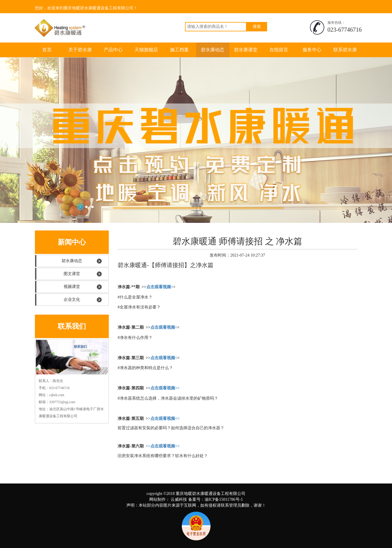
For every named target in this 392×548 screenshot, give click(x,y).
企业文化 (72, 300)
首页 (47, 50)
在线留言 (279, 50)
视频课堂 (72, 287)
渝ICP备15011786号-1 (224, 499)
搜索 (257, 27)
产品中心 (113, 50)
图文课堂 (72, 274)
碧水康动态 (213, 50)
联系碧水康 (345, 50)
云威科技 (179, 499)
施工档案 (179, 50)
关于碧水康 (80, 50)
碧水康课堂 (246, 50)
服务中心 (312, 50)
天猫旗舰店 (146, 50)
